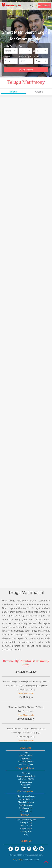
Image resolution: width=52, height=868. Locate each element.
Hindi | (30, 682)
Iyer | (40, 729)
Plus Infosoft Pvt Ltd (31, 860)
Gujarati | (23, 682)
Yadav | (32, 737)
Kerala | (8, 686)
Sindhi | (29, 686)
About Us (26, 773)
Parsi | (25, 711)
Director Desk (26, 782)
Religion (7, 56)
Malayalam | (37, 686)
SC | (33, 733)
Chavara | (27, 729)
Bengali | (16, 682)
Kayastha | (16, 733)
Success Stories (26, 756)
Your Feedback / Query (26, 820)
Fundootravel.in (26, 808)
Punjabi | (22, 686)
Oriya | (45, 686)
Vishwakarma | (23, 737)
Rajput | (28, 733)
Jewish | (31, 711)
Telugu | (26, 690)
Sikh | (24, 707)
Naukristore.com (26, 805)
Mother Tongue (25, 56)
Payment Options (26, 764)
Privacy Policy (26, 823)
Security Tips (26, 831)
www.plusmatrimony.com (32, 855)
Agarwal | (11, 729)
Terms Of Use (26, 825)
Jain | (20, 711)
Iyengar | (34, 729)
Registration (26, 759)
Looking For (8, 46)
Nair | (23, 733)
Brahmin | (19, 729)
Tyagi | (38, 733)
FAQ (26, 834)
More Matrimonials (26, 694)
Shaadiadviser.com (26, 802)
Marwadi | (37, 682)
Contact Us (26, 785)
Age (21, 46)
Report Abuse (26, 828)
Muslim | (18, 707)
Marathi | (15, 686)
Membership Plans (26, 761)
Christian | (31, 707)
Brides (13, 92)
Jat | (44, 729)
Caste (37, 56)
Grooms (39, 92)
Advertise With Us (26, 779)
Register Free (44, 6)
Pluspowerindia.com (26, 799)
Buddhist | (40, 707)
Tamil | (20, 690)
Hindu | (12, 707)
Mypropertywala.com (26, 796)
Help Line (26, 788)
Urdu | (32, 690)
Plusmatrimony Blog (26, 776)
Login (34, 6)
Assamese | (7, 682)
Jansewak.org (26, 811)
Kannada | (45, 682)
